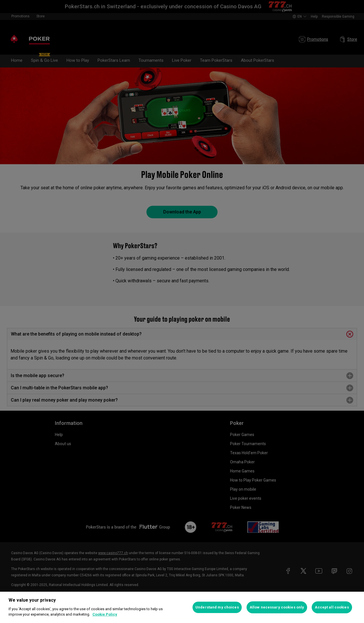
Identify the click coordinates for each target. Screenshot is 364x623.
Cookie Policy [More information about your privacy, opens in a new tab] (105, 614)
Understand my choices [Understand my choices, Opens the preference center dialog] (217, 607)
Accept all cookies (332, 607)
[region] (182, 607)
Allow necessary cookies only (277, 607)
